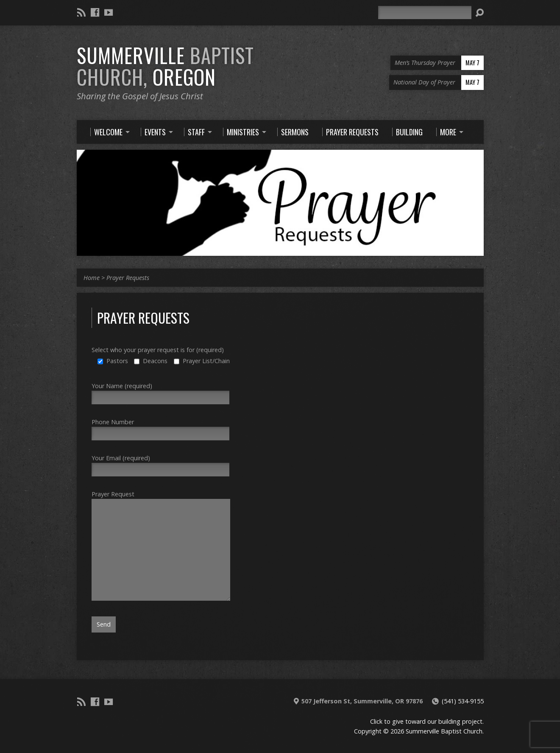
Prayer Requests (128, 278)
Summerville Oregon (165, 66)
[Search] (425, 13)
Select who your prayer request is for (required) (158, 350)
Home (92, 278)
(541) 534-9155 (463, 701)
